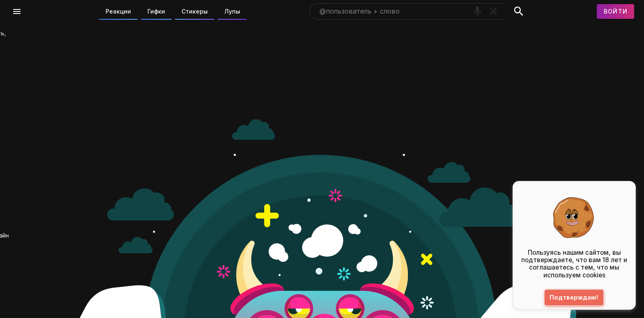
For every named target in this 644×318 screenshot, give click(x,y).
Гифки (156, 11)
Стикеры (195, 11)
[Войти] (616, 11)
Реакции (118, 11)
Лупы (232, 11)
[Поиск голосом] (477, 11)
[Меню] (17, 11)
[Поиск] (519, 11)
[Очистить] (493, 11)
